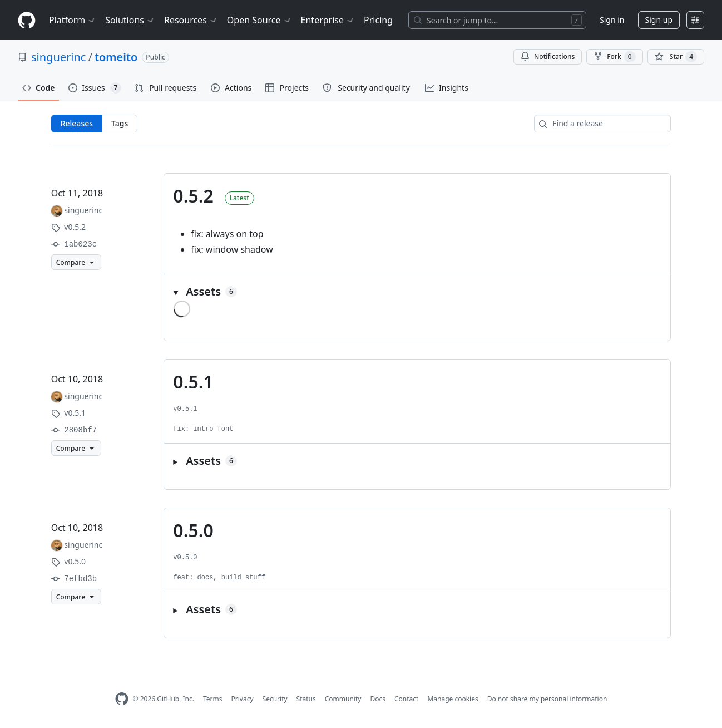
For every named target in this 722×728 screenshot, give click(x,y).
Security (275, 699)
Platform (73, 20)
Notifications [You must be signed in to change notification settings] (548, 56)
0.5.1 (193, 382)
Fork (614, 57)
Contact (406, 699)
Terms (213, 699)
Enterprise (328, 20)
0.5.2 (193, 196)
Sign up (659, 20)
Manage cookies (453, 699)
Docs (378, 699)
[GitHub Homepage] (122, 699)
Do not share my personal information (547, 699)
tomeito (116, 57)
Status (306, 699)
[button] (417, 292)
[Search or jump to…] (497, 20)
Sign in (612, 20)
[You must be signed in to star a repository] (676, 57)
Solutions (130, 20)
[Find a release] (602, 124)
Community (343, 699)
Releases (77, 123)
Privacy (243, 699)
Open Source (259, 20)
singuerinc (58, 57)
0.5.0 (193, 530)
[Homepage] (27, 20)
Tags (120, 123)
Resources (191, 20)
